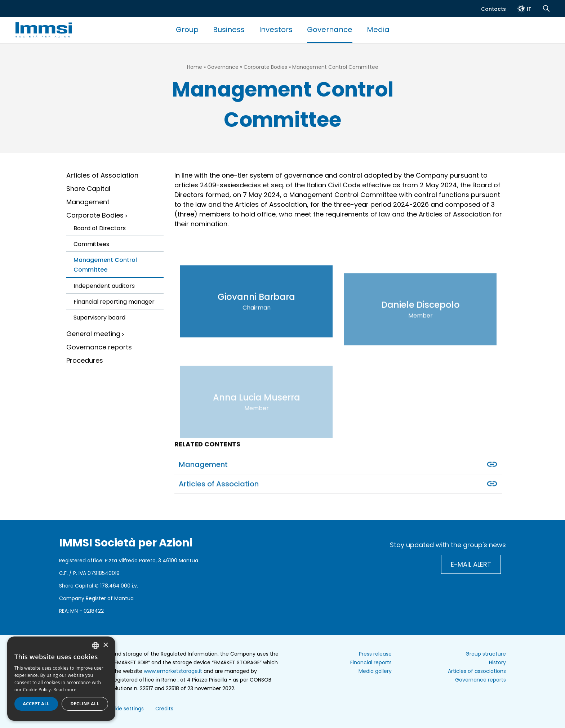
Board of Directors (100, 228)
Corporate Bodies (265, 67)
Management (88, 202)
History (497, 662)
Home (195, 67)
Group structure (486, 654)
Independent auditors (104, 286)
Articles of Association (102, 175)
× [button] (105, 645)
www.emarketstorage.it (173, 671)
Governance (330, 30)
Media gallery (375, 671)
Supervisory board (99, 318)
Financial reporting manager (114, 302)
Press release (375, 654)
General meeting (93, 334)
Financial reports (371, 662)
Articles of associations (477, 671)
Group (187, 30)
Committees (91, 244)
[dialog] (61, 679)
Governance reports (99, 347)
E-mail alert (471, 564)
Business (229, 30)
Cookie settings (124, 709)
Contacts (493, 9)
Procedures (85, 360)
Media (378, 30)
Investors (276, 30)
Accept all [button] (36, 704)
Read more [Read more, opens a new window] (65, 690)
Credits (164, 709)
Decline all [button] (85, 704)
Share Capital (88, 189)
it (529, 9)
